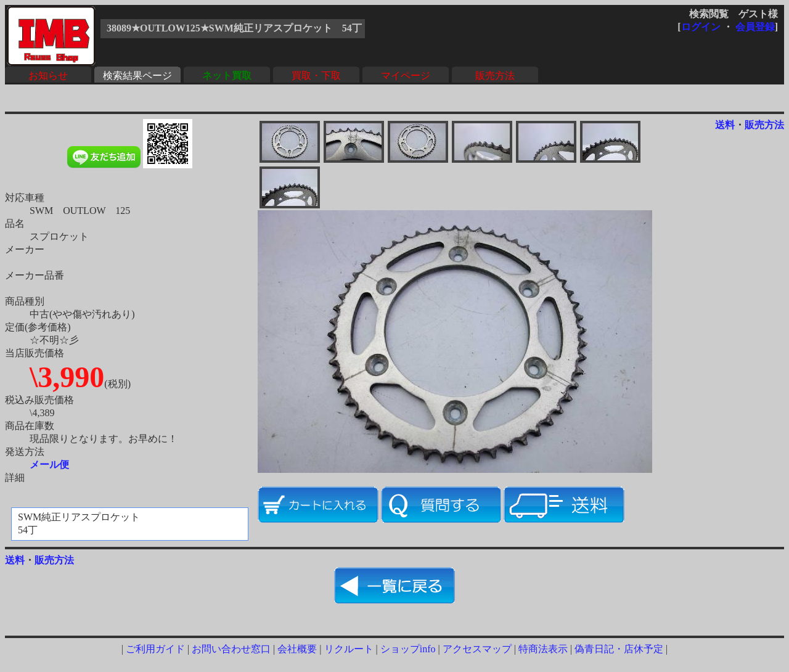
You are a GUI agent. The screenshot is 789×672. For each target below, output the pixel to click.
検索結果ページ (137, 76)
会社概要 (297, 649)
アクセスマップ (477, 649)
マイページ (406, 76)
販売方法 (495, 76)
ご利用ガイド (155, 649)
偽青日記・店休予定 (619, 649)
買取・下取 (316, 76)
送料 (725, 125)
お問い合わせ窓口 (231, 649)
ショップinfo (408, 649)
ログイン (701, 27)
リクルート (349, 649)
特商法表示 (543, 649)
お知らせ (48, 76)
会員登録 (755, 27)
